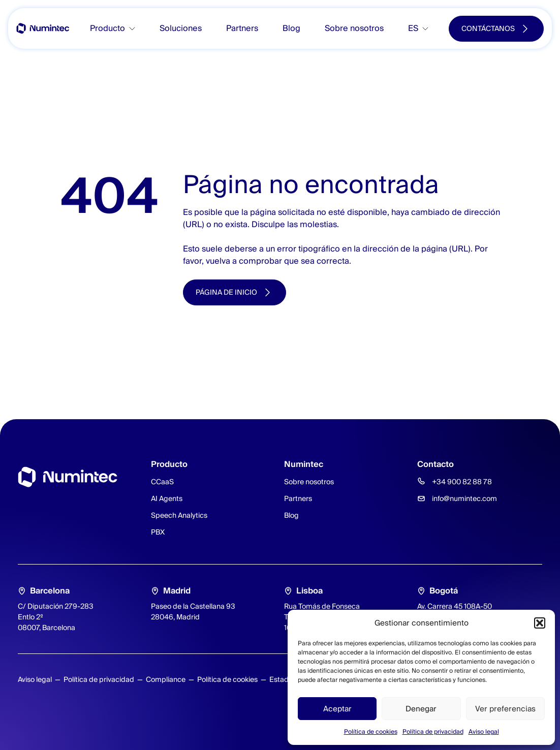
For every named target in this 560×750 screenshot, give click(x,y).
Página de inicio (226, 292)
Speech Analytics (179, 515)
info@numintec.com (464, 498)
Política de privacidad (433, 731)
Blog (291, 28)
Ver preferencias (505, 709)
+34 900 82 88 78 (462, 482)
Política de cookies (371, 731)
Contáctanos (488, 28)
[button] (540, 623)
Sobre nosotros (354, 28)
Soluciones (181, 28)
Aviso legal (484, 731)
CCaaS (162, 482)
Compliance (166, 679)
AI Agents (167, 498)
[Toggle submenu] (136, 29)
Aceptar (337, 709)
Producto (107, 28)
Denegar (421, 709)
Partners (242, 28)
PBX (158, 532)
